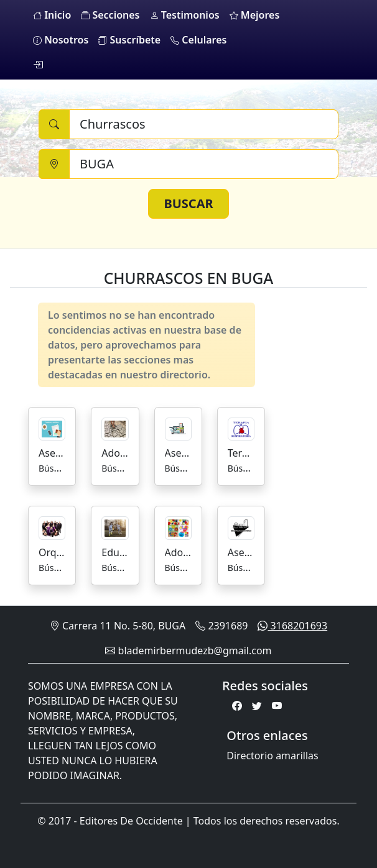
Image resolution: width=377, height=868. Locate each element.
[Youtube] (277, 706)
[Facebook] (237, 706)
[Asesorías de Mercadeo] (178, 428)
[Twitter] (257, 706)
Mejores (255, 15)
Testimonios (185, 15)
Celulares (198, 40)
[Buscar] (204, 124)
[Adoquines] (115, 428)
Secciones (110, 15)
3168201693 (292, 626)
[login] (38, 65)
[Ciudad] (204, 164)
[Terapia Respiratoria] (241, 428)
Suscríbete (129, 40)
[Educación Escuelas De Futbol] (115, 527)
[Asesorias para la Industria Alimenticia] (241, 527)
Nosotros (61, 40)
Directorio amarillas (272, 756)
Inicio (52, 15)
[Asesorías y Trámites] (52, 428)
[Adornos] (178, 527)
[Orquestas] (52, 527)
